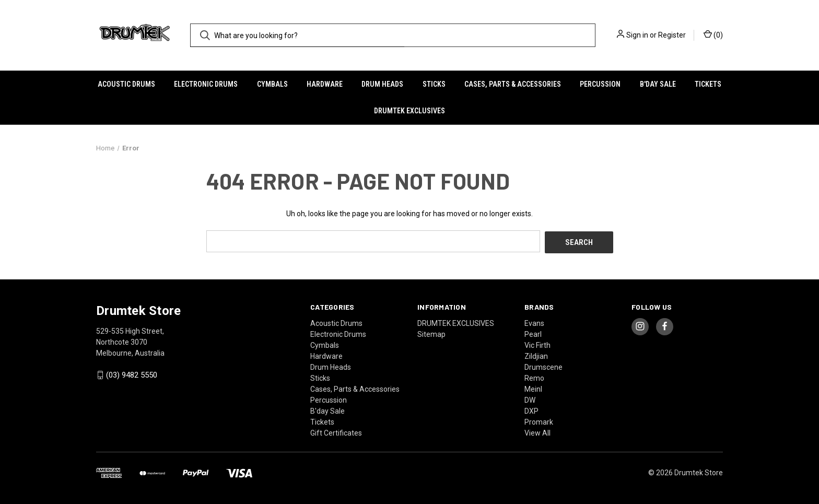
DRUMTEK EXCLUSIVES (409, 111)
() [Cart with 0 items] (713, 34)
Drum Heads (382, 84)
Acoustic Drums (126, 84)
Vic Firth (537, 344)
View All (537, 431)
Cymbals (272, 84)
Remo (534, 377)
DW (530, 398)
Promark (539, 420)
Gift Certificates (336, 431)
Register (672, 35)
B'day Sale (658, 84)
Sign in (637, 35)
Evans (534, 322)
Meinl (533, 388)
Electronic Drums (206, 84)
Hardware (325, 84)
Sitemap (431, 333)
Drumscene (543, 366)
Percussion (600, 84)
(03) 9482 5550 (132, 374)
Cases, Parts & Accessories (513, 84)
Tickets (708, 84)
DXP (531, 409)
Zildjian (536, 355)
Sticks (434, 84)
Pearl (533, 333)
